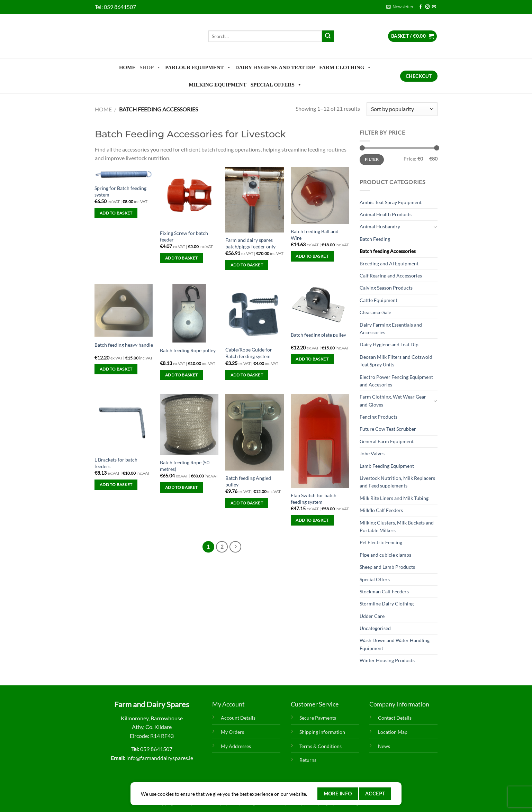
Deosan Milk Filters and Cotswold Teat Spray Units (396, 361)
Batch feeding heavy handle (124, 345)
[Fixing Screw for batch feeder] (189, 196)
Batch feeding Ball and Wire (315, 235)
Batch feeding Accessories (388, 251)
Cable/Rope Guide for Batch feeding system (249, 353)
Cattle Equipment (378, 300)
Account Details (238, 718)
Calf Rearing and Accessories (391, 276)
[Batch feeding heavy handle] (124, 310)
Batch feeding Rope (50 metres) (185, 466)
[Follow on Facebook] (421, 7)
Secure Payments (318, 718)
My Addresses (236, 746)
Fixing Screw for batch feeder (184, 236)
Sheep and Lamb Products (387, 567)
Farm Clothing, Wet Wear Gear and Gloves (393, 400)
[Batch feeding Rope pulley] (189, 313)
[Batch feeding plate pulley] (320, 305)
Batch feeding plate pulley (318, 335)
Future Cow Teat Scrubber (388, 429)
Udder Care (372, 616)
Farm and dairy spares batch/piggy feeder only (250, 243)
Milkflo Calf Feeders (381, 510)
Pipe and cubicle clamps (385, 555)
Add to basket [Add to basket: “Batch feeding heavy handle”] (116, 369)
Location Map (393, 732)
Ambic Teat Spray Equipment (391, 202)
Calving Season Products (386, 288)
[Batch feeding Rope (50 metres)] (189, 424)
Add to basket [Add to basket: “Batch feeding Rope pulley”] (182, 375)
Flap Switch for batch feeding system (314, 499)
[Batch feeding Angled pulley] (255, 432)
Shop (150, 67)
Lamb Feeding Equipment (387, 466)
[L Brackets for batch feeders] (124, 423)
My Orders (232, 732)
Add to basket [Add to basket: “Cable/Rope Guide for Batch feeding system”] (247, 375)
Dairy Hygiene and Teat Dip (275, 67)
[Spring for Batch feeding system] (124, 174)
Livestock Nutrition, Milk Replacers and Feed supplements (397, 482)
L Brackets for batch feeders (116, 463)
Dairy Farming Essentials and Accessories (391, 329)
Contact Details (395, 718)
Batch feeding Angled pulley (248, 481)
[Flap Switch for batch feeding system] (320, 441)
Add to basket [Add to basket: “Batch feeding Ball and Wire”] (312, 256)
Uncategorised (375, 628)
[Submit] (328, 36)
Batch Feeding (375, 239)
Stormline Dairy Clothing (387, 604)
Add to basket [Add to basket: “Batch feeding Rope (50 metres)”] (182, 487)
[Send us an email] (434, 7)
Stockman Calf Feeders (384, 591)
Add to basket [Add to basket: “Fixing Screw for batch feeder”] (182, 258)
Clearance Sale (375, 312)
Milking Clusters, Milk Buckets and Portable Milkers (397, 526)
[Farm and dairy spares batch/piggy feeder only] (255, 200)
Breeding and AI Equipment (389, 263)
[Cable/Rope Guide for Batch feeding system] (255, 313)
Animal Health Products (386, 214)
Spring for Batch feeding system (120, 191)
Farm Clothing (345, 67)
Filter (372, 159)
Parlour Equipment (198, 67)
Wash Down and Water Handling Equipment (395, 644)
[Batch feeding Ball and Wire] (320, 195)
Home (127, 67)
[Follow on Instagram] (427, 7)
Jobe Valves (372, 453)
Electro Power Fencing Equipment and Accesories (396, 381)
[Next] (235, 547)
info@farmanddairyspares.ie (160, 758)
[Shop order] (402, 109)
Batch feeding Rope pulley (188, 350)
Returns (308, 760)
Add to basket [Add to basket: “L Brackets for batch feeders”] (116, 485)
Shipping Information (322, 732)
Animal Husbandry (380, 226)
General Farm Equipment (387, 441)
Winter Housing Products (387, 660)
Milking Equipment (217, 85)
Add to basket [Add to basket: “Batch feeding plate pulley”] (312, 359)
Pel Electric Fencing (381, 542)
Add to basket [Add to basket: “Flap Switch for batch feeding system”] (312, 520)
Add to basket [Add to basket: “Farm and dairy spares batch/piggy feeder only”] (247, 265)
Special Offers (276, 85)
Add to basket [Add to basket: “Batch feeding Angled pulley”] (247, 503)
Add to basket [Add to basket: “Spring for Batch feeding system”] (116, 213)
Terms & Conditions (321, 746)
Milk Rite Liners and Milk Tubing (394, 498)
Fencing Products (378, 417)
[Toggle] (435, 227)
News (384, 746)
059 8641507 (120, 7)
